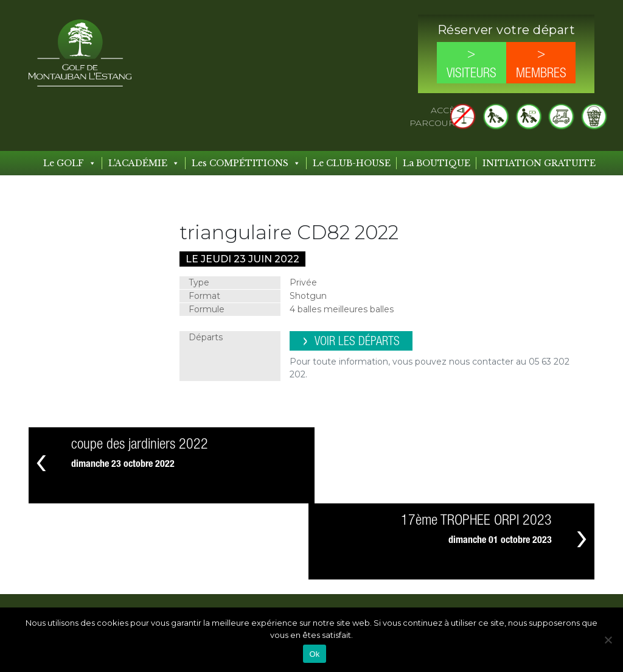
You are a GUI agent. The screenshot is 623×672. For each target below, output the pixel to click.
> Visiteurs (472, 64)
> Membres (541, 64)
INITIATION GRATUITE (539, 163)
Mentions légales (531, 592)
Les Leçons (314, 564)
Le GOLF (70, 163)
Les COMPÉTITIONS (246, 163)
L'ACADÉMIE (144, 163)
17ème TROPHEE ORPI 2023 (476, 445)
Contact (512, 548)
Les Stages (313, 579)
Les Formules (319, 594)
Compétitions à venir (426, 564)
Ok (314, 654)
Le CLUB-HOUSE (352, 163)
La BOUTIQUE (437, 163)
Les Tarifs (224, 604)
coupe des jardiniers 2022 (140, 445)
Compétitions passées (430, 579)
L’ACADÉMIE (318, 548)
